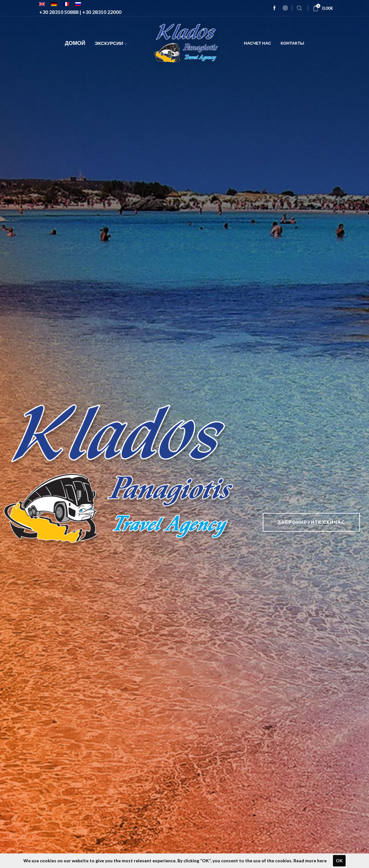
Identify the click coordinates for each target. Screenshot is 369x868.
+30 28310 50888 (59, 12)
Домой (75, 43)
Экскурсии (111, 43)
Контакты (293, 43)
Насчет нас (258, 43)
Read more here (310, 861)
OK (339, 861)
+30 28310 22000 (102, 12)
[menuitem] (42, 4)
